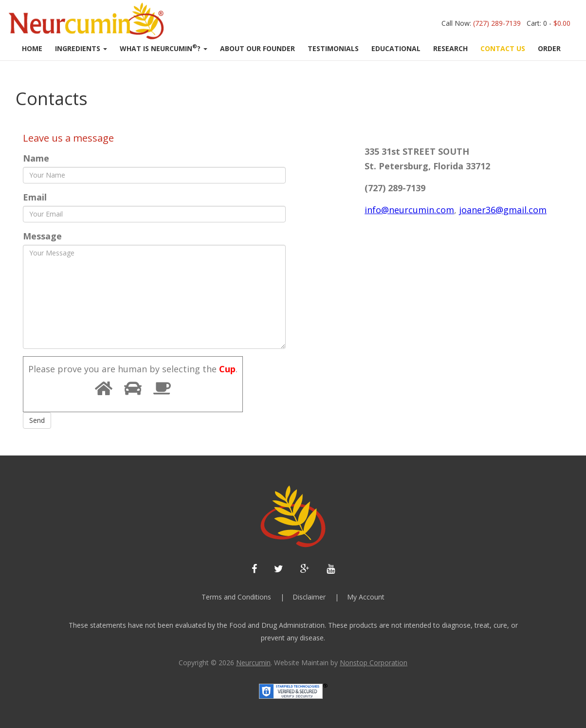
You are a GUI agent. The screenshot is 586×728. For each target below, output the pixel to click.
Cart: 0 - (549, 23)
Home (32, 48)
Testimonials (333, 48)
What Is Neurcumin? (164, 48)
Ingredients (81, 48)
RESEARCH (450, 48)
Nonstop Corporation (374, 663)
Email (35, 197)
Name (36, 158)
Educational (396, 48)
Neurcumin (253, 663)
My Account (366, 597)
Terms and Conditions (236, 597)
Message (42, 236)
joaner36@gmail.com (503, 210)
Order (549, 48)
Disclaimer (309, 597)
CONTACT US (503, 48)
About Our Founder (257, 48)
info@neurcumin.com (409, 210)
